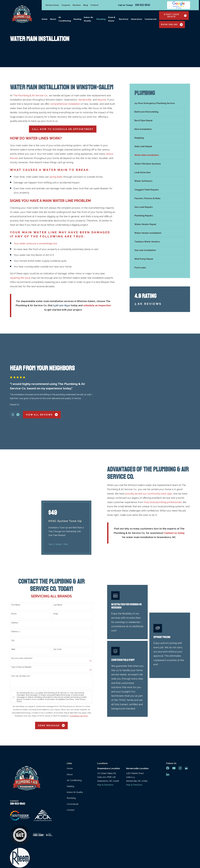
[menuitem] (160, 103)
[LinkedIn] (168, 732)
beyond (102, 100)
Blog (86, 5)
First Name (16, 563)
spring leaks (56, 177)
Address (15, 581)
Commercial (73, 762)
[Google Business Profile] (186, 726)
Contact (94, 5)
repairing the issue (20, 278)
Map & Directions (105, 743)
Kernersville (85, 100)
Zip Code (57, 607)
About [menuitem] (53, 19)
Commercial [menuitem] (151, 19)
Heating (70, 744)
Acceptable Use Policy (65, 657)
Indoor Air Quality (75, 750)
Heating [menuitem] (77, 19)
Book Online (172, 25)
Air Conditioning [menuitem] (65, 19)
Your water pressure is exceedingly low (35, 243)
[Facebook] (168, 726)
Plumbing (71, 756)
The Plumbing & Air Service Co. (30, 95)
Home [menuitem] (45, 19)
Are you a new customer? (22, 616)
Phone (14, 572)
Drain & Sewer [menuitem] (112, 19)
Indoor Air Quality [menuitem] (88, 19)
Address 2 (15, 590)
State (13, 607)
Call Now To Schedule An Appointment (63, 129)
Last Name (58, 563)
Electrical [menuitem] (124, 19)
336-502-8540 (143, 5)
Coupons (66, 5)
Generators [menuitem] (136, 19)
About (70, 733)
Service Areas (52, 5)
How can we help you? (21, 634)
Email (56, 572)
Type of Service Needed (21, 625)
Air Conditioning (74, 738)
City (13, 598)
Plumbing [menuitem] (101, 19)
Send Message (51, 684)
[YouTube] (174, 726)
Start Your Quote (175, 16)
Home (70, 727)
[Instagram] (180, 726)
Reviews (77, 5)
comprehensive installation (65, 104)
